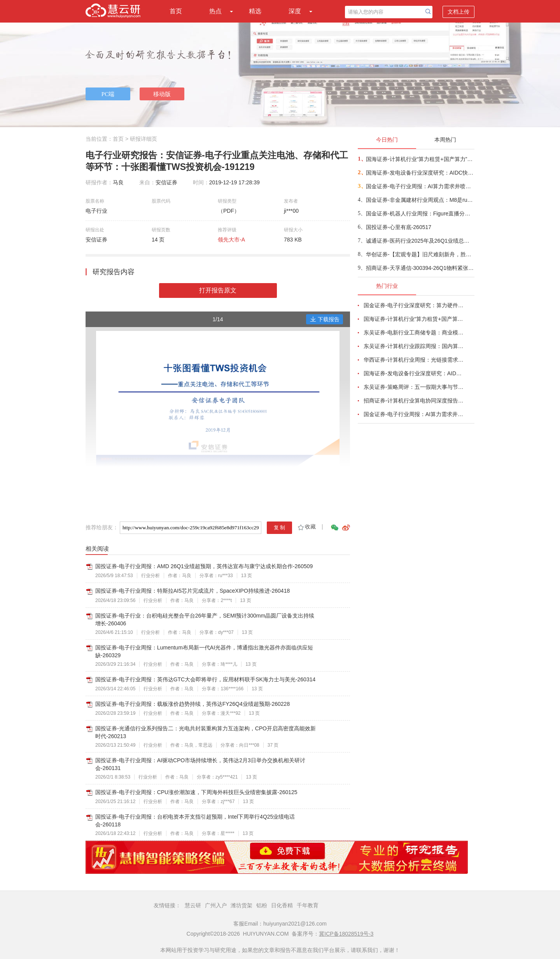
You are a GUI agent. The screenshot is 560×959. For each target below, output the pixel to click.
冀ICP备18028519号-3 (346, 934)
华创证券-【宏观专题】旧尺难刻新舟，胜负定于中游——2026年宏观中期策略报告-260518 (420, 254)
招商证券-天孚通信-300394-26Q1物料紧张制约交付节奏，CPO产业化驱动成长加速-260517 (420, 268)
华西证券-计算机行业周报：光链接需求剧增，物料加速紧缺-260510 (415, 360)
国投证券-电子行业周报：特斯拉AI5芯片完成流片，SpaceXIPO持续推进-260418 (192, 591)
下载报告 (325, 319)
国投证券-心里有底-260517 (399, 227)
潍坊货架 (241, 905)
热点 (215, 11)
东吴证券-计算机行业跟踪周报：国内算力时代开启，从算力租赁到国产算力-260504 (415, 346)
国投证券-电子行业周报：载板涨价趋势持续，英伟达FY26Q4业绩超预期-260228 (192, 704)
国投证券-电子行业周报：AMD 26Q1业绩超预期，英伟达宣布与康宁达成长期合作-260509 (204, 566)
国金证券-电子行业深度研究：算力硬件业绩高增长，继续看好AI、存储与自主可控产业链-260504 (415, 305)
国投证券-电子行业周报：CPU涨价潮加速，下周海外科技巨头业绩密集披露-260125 (196, 792)
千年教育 (308, 905)
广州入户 (216, 905)
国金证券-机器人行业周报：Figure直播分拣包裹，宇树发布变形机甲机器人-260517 (420, 213)
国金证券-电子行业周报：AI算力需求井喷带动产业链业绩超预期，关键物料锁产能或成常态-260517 (420, 186)
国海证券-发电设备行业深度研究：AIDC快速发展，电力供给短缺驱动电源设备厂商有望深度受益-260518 (420, 173)
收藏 (306, 527)
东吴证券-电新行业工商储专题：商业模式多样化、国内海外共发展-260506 (415, 332)
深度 (295, 11)
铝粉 (262, 905)
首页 (176, 11)
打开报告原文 (218, 290)
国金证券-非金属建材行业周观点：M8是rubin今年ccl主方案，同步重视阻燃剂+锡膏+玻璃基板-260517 (420, 200)
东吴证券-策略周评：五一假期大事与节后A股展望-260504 (415, 387)
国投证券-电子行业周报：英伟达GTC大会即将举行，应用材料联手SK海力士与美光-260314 (205, 679)
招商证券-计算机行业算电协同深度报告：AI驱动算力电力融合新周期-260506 (415, 401)
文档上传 (458, 12)
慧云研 (193, 905)
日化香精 (282, 905)
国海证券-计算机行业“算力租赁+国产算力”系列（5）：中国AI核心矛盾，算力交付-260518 (420, 159)
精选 (255, 11)
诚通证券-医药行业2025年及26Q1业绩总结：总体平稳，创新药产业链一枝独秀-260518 (420, 241)
